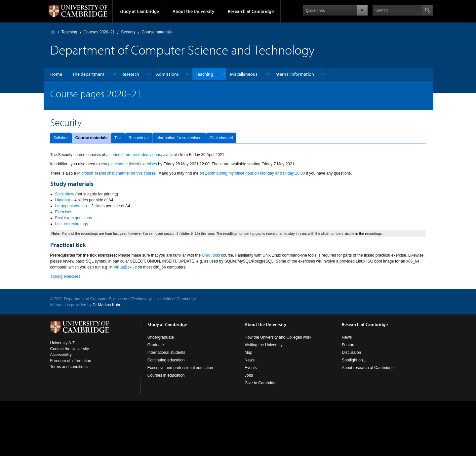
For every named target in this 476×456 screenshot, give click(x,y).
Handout (63, 200)
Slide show (65, 194)
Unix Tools (211, 255)
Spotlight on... (354, 360)
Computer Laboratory (53, 32)
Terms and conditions (69, 367)
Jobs (249, 375)
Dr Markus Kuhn (107, 305)
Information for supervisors (179, 138)
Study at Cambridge (139, 11)
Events (251, 368)
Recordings (139, 138)
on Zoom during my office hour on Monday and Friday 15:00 (252, 173)
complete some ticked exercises (129, 164)
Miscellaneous (244, 74)
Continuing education (166, 360)
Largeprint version (71, 206)
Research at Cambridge (251, 11)
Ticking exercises (65, 276)
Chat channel (221, 138)
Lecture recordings (72, 224)
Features (350, 345)
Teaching (69, 32)
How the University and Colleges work (278, 337)
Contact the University (70, 349)
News (250, 360)
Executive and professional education (180, 368)
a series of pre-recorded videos (134, 155)
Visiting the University (264, 345)
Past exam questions (74, 218)
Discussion (351, 352)
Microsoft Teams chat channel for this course (117, 173)
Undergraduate (161, 337)
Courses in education (166, 375)
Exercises (64, 212)
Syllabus (61, 138)
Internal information (294, 74)
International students (166, 352)
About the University (193, 11)
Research (130, 74)
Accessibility (61, 355)
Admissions (167, 74)
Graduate (156, 345)
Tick (118, 138)
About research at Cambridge (368, 368)
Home (56, 74)
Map (248, 352)
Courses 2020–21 (99, 32)
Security (128, 32)
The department (88, 74)
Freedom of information (71, 361)
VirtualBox (123, 267)
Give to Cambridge (261, 383)
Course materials (91, 138)
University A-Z (63, 343)
